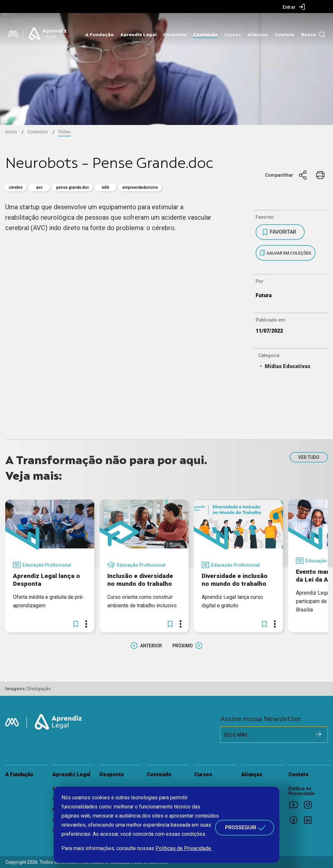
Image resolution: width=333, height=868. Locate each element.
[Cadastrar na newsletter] (318, 734)
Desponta (175, 34)
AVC (39, 187)
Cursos (233, 34)
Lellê (106, 187)
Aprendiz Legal (139, 34)
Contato (285, 34)
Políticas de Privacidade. (184, 848)
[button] (76, 624)
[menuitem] (294, 7)
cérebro (16, 187)
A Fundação (100, 34)
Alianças (258, 34)
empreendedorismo (140, 187)
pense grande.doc (73, 187)
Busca (308, 34)
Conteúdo (205, 34)
